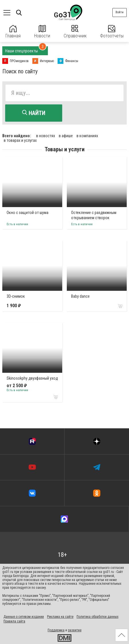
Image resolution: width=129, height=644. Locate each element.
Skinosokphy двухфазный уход (32, 378)
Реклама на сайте (60, 617)
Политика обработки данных (97, 617)
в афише (66, 136)
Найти (34, 113)
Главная (13, 32)
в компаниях (87, 136)
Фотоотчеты (112, 32)
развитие (75, 630)
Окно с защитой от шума (28, 213)
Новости (42, 32)
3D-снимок (16, 296)
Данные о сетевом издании (24, 617)
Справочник (75, 32)
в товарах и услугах (20, 140)
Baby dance (80, 296)
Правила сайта (14, 621)
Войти (120, 12)
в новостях (46, 136)
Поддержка (56, 630)
